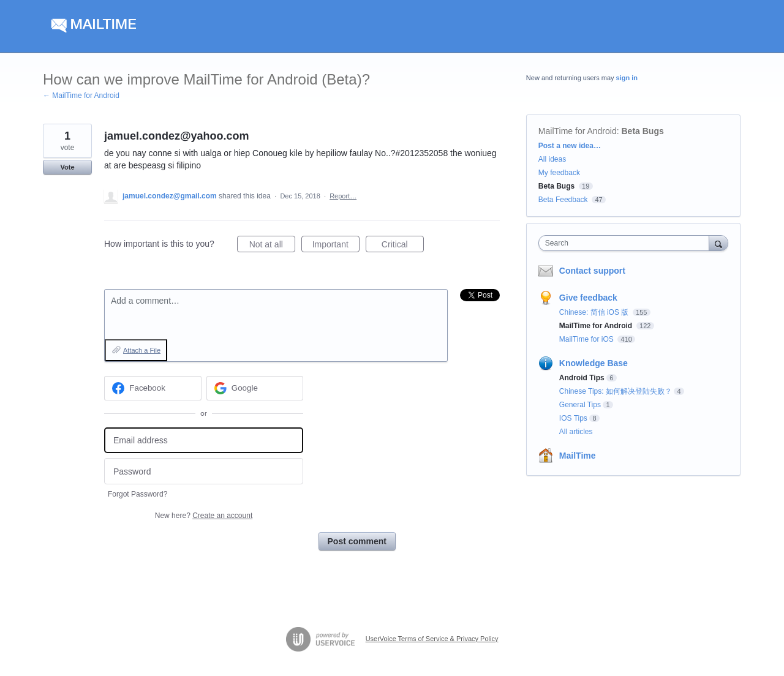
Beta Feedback (563, 200)
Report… (343, 196)
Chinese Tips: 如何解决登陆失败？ (616, 391)
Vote (67, 167)
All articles (576, 432)
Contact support (592, 271)
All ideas (552, 159)
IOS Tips (573, 418)
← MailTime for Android (81, 96)
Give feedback (588, 298)
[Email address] (204, 441)
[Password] (204, 471)
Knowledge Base (594, 363)
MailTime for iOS (587, 339)
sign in (627, 78)
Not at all (272, 246)
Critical (403, 246)
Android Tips (582, 378)
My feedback (559, 173)
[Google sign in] (255, 388)
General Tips (580, 405)
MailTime (578, 456)
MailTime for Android (578, 131)
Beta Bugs (643, 131)
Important (336, 246)
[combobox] (627, 243)
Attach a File (142, 350)
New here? (204, 516)
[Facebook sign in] (153, 388)
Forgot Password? (138, 494)
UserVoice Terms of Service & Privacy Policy (432, 639)
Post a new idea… (570, 146)
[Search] (718, 243)
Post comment (357, 541)
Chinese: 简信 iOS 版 (595, 312)
